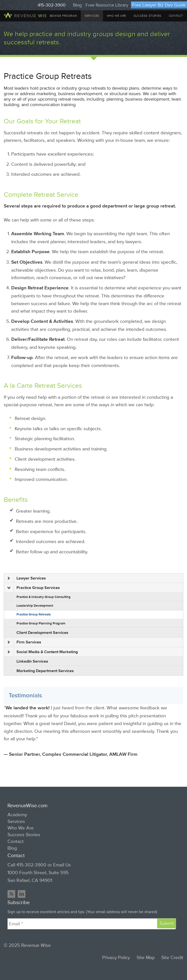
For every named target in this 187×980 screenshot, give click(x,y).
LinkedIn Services (32, 661)
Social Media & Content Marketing (43, 652)
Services (92, 16)
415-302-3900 (52, 5)
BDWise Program (63, 16)
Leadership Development (35, 606)
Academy (17, 815)
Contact (176, 16)
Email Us (62, 865)
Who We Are (116, 16)
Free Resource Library (107, 5)
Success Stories (147, 16)
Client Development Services (42, 633)
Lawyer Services (27, 578)
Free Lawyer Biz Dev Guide (159, 5)
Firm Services (24, 642)
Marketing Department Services (45, 671)
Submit (167, 923)
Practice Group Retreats (34, 614)
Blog (77, 5)
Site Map (146, 958)
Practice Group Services (34, 588)
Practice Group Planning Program (41, 623)
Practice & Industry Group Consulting (44, 597)
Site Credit (172, 958)
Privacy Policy (116, 958)
